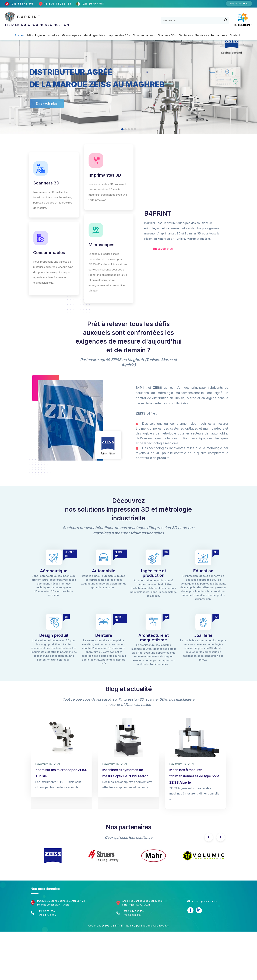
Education (203, 571)
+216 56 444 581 (93, 4)
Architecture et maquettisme (154, 638)
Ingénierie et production (154, 573)
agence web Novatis (156, 926)
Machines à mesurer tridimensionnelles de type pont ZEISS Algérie (194, 776)
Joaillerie (203, 635)
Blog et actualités (239, 3)
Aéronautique (54, 571)
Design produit (54, 635)
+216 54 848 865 (22, 4)
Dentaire (104, 635)
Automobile (104, 571)
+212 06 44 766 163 (58, 4)
